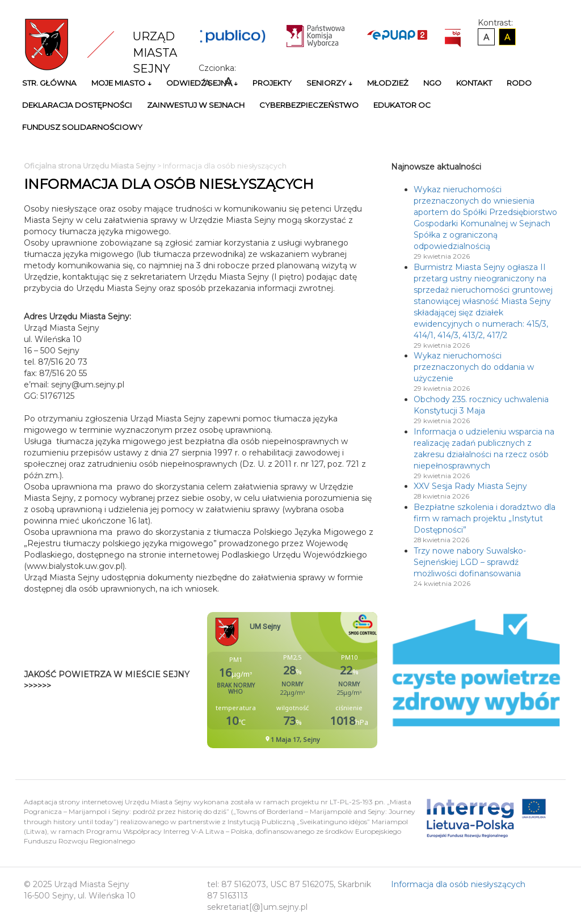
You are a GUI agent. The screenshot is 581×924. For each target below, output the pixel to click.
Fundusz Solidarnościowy (82, 127)
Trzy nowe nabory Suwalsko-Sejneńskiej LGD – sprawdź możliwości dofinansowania (470, 562)
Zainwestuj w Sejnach (196, 105)
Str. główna (49, 83)
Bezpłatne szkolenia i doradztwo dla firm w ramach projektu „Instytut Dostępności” (485, 518)
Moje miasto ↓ (121, 83)
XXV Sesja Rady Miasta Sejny (470, 486)
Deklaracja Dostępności (77, 105)
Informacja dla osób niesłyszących (458, 884)
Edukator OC (402, 105)
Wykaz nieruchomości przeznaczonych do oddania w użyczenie (474, 367)
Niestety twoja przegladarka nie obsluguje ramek (321, 680)
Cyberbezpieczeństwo (309, 105)
